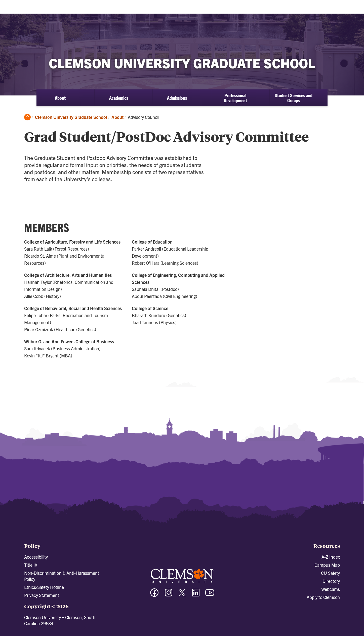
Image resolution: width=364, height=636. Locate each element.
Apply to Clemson (323, 597)
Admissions (177, 98)
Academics (119, 98)
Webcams (331, 589)
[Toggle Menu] (355, 8)
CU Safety (330, 573)
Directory (331, 581)
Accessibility (36, 557)
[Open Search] (338, 8)
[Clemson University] (43, 13)
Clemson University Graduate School (71, 117)
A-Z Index (331, 557)
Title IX (31, 565)
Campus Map (327, 565)
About (60, 98)
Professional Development (235, 98)
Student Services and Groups (294, 98)
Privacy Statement (42, 595)
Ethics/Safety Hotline (44, 587)
